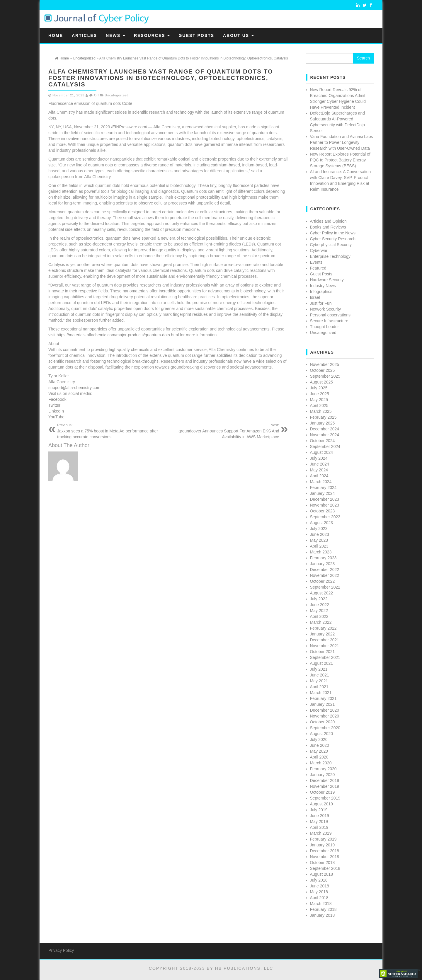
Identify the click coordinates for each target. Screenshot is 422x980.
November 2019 (325, 786)
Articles (84, 35)
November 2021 (325, 646)
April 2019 (319, 827)
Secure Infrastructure (329, 321)
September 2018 (325, 868)
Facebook (57, 399)
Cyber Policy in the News (333, 233)
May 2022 (319, 611)
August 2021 (322, 663)
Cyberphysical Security (331, 245)
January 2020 (323, 775)
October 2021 (323, 652)
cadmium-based (225, 165)
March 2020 (321, 763)
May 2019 (319, 822)
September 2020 (325, 728)
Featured (318, 268)
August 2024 (322, 452)
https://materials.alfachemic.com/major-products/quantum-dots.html (118, 335)
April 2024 (319, 476)
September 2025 (325, 376)
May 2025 (319, 400)
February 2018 (323, 909)
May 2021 (319, 681)
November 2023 (325, 505)
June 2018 (320, 886)
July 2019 (319, 810)
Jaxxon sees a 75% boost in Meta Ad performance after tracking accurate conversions (110, 431)
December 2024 (325, 429)
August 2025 (322, 382)
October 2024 (323, 441)
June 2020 (320, 745)
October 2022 (323, 581)
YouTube (56, 417)
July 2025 (319, 388)
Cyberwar (319, 250)
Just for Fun (321, 303)
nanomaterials (135, 291)
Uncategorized (117, 95)
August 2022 (322, 593)
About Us (238, 35)
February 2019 (323, 839)
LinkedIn (56, 411)
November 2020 (325, 716)
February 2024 (323, 488)
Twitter (54, 405)
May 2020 (319, 751)
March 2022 (321, 622)
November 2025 (325, 364)
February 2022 (323, 628)
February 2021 (323, 698)
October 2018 (323, 863)
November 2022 (325, 575)
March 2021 (321, 693)
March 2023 (321, 552)
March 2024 (321, 482)
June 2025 (320, 394)
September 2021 (325, 657)
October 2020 (323, 722)
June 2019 (320, 816)
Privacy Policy (61, 950)
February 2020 (323, 769)
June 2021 (320, 675)
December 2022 (325, 570)
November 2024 (325, 435)
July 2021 (319, 669)
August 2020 (322, 734)
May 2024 (319, 470)
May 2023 (319, 540)
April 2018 (319, 898)
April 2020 (319, 757)
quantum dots (264, 133)
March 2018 (321, 904)
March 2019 (321, 833)
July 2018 (319, 880)
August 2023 (322, 523)
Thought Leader (325, 327)
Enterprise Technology (330, 256)
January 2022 (323, 634)
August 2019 (322, 804)
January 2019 (323, 845)
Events (316, 262)
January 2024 (323, 493)
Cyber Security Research (333, 239)
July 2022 (319, 599)
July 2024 (319, 458)
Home (56, 35)
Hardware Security (327, 280)
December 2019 (325, 780)
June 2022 (320, 605)
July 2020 (319, 739)
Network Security (326, 309)
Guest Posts (196, 35)
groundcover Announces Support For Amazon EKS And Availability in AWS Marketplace (226, 431)
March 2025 (321, 411)
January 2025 (323, 423)
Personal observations (330, 315)
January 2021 (323, 704)
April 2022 (319, 616)
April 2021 (319, 687)
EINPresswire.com (129, 127)
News (115, 35)
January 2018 (323, 915)
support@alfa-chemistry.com (74, 388)
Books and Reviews (328, 227)
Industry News (323, 286)
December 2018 (325, 851)
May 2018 (319, 892)
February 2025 (323, 417)
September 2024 (325, 446)
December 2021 (325, 640)
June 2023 (320, 534)
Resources (152, 35)
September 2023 (325, 517)
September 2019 (325, 798)
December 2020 (325, 710)
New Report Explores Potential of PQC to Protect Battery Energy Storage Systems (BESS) (340, 160)
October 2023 (323, 511)
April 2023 (319, 546)
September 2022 (325, 587)
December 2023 (325, 499)
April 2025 (319, 405)
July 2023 (319, 529)
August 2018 (322, 874)
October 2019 (323, 792)
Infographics (321, 292)
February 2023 (323, 558)
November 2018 (325, 857)
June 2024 (320, 464)
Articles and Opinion (328, 221)
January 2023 (323, 564)
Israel (315, 297)
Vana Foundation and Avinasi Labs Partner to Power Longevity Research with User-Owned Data (342, 142)
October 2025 (323, 370)
